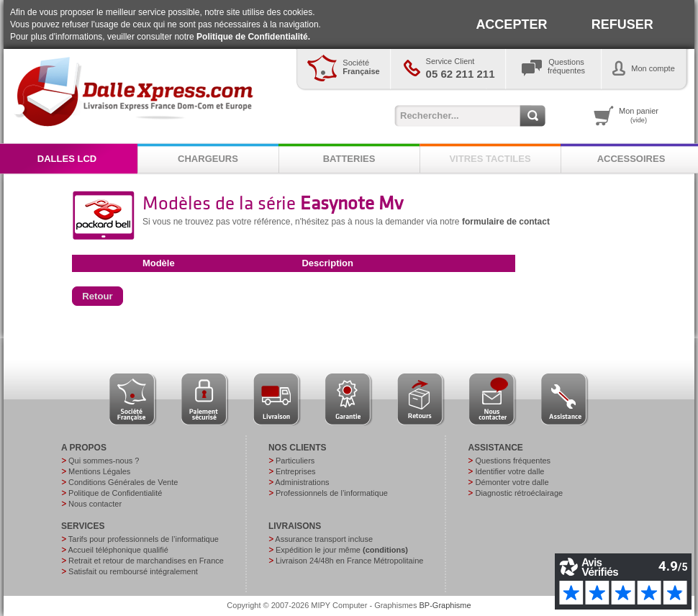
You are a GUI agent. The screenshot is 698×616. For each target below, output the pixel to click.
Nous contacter (95, 504)
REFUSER (622, 24)
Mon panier (639, 115)
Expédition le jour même (342, 550)
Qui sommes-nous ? (104, 461)
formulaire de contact (506, 222)
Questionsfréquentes (566, 66)
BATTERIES (349, 159)
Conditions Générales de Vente (123, 482)
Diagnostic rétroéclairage (519, 493)
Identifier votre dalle (509, 471)
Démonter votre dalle (512, 482)
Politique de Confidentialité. (253, 37)
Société (361, 67)
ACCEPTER (511, 24)
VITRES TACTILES (490, 159)
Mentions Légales (99, 471)
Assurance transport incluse (324, 539)
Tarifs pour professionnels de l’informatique (144, 539)
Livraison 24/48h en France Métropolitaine (349, 561)
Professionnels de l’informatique (332, 493)
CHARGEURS (208, 159)
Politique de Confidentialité (115, 493)
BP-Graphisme (445, 605)
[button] (98, 296)
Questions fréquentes (513, 461)
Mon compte (653, 68)
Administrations (302, 482)
